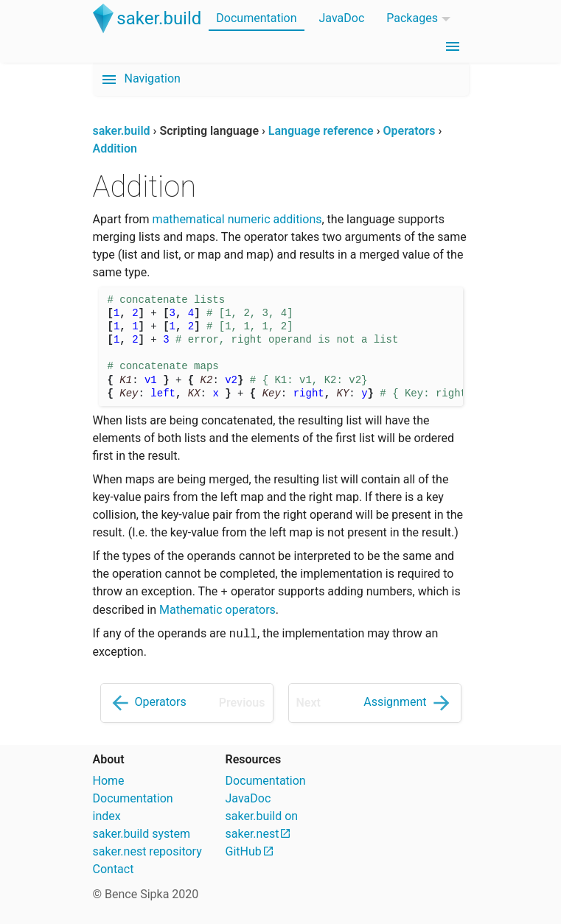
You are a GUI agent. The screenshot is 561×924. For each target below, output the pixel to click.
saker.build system (142, 834)
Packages (412, 18)
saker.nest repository (147, 851)
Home (109, 781)
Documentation (256, 18)
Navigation (140, 80)
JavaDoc (342, 18)
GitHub (244, 851)
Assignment (408, 703)
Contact (114, 869)
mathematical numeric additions (237, 219)
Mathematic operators (217, 610)
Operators (147, 703)
